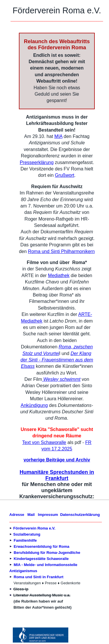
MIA (58, 136)
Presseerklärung (37, 162)
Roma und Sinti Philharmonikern (61, 251)
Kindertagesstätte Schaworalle (41, 559)
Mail (31, 515)
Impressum (48, 515)
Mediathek (59, 275)
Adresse (17, 515)
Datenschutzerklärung (80, 515)
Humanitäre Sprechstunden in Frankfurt (57, 475)
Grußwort (65, 175)
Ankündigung (34, 405)
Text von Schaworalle (44, 442)
